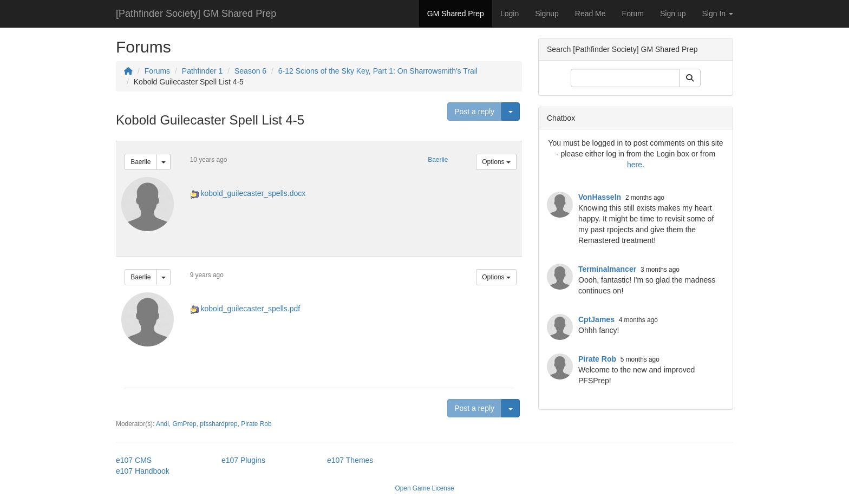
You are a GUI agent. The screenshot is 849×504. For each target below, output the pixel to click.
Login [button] (510, 14)
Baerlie (141, 162)
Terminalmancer (607, 269)
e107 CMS (134, 460)
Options (496, 162)
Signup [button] (547, 14)
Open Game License (424, 488)
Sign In (718, 14)
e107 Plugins (243, 460)
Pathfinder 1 (203, 71)
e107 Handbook (143, 471)
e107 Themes (350, 460)
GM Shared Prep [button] (456, 14)
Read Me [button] (590, 14)
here (635, 165)
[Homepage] (128, 71)
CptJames (596, 319)
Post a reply (474, 112)
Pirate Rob (256, 424)
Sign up (673, 14)
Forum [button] (633, 14)
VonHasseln (600, 197)
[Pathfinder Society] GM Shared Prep (196, 14)
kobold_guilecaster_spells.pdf (251, 309)
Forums (157, 71)
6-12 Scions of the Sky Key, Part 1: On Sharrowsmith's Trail (378, 71)
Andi (162, 424)
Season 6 (250, 71)
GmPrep (184, 424)
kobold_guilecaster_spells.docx (253, 193)
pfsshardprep (218, 424)
